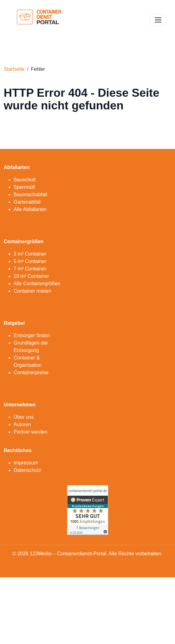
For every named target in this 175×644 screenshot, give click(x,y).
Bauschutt (25, 180)
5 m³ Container (30, 261)
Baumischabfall (30, 195)
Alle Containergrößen (37, 284)
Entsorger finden (32, 335)
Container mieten (32, 291)
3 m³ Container (30, 254)
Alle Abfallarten (30, 209)
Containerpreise (31, 373)
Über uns (24, 417)
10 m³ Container (31, 276)
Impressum (26, 463)
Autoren (22, 424)
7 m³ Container (30, 269)
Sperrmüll (24, 187)
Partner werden (30, 432)
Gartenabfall (27, 202)
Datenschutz (27, 470)
